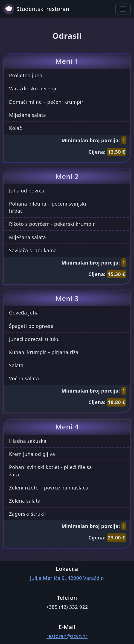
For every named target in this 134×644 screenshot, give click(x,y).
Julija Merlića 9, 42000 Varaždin (67, 578)
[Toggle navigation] (123, 9)
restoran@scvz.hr (67, 636)
